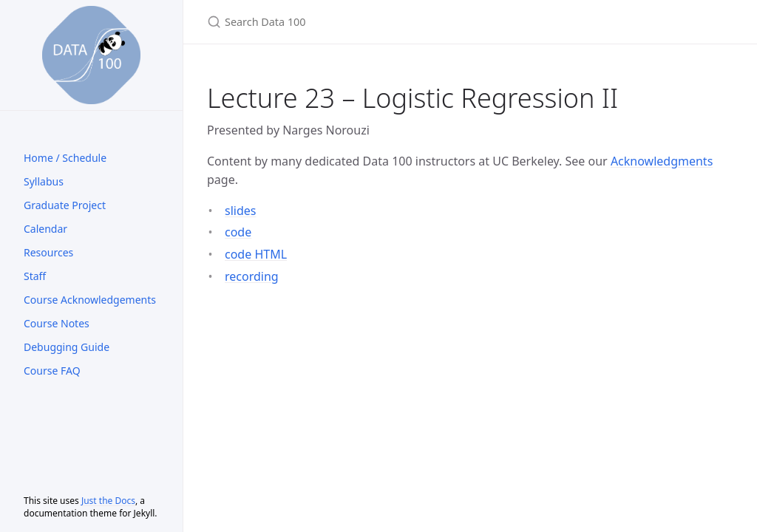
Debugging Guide (67, 347)
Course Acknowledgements (90, 300)
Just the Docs (108, 501)
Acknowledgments (662, 161)
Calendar (45, 229)
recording (252, 276)
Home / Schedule (65, 158)
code (238, 232)
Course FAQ (52, 371)
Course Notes (57, 323)
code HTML (256, 254)
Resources (48, 252)
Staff (35, 276)
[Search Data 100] (381, 22)
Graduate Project (65, 205)
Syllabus (44, 181)
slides (240, 211)
